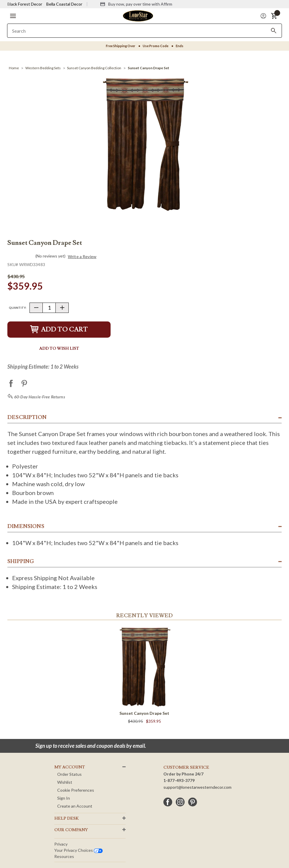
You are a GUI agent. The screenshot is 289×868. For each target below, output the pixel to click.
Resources (64, 856)
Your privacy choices (78, 850)
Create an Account (75, 806)
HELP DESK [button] (66, 819)
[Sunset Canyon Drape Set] (148, 68)
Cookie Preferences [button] (76, 790)
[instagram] (180, 802)
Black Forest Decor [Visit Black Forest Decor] (25, 4)
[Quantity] (49, 308)
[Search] (274, 31)
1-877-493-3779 (179, 780)
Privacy (61, 844)
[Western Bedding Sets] (43, 68)
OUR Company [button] (71, 830)
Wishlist (65, 782)
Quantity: (18, 308)
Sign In (64, 798)
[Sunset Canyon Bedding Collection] (94, 68)
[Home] (14, 68)
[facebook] (168, 802)
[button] (13, 16)
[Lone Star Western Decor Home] (138, 15)
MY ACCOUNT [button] (70, 767)
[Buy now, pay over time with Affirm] (136, 4)
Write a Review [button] (82, 257)
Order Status (69, 774)
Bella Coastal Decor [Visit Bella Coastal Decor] (64, 4)
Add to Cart (59, 330)
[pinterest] (193, 802)
